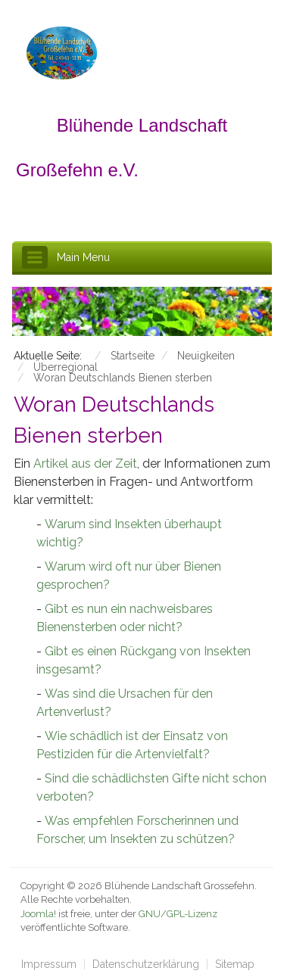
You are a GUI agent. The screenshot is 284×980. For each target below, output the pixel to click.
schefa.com (94, 942)
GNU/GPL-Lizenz (178, 914)
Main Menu (83, 257)
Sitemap (235, 964)
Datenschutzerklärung (146, 964)
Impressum (49, 964)
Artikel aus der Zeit (84, 464)
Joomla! (38, 914)
